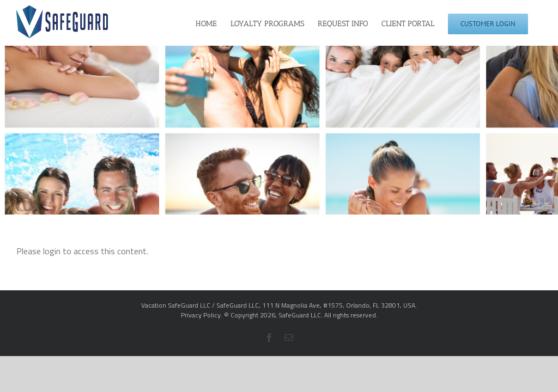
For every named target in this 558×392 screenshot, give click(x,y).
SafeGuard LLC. (301, 315)
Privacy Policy (201, 315)
